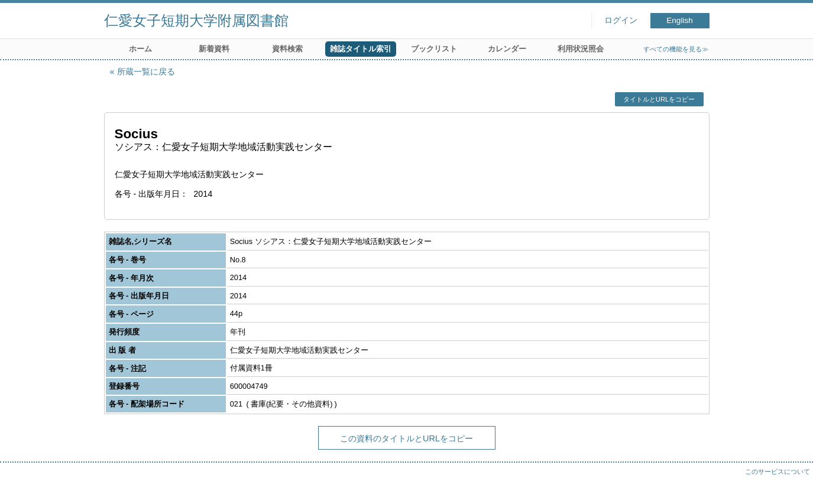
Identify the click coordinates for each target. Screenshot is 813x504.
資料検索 (287, 49)
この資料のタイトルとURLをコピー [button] (406, 438)
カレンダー (507, 49)
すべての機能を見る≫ (676, 49)
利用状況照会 (581, 49)
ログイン (621, 20)
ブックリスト (434, 49)
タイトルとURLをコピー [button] (659, 99)
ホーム (140, 49)
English (680, 20)
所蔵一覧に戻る (146, 71)
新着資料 (214, 49)
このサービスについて (778, 472)
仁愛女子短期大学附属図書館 (196, 20)
